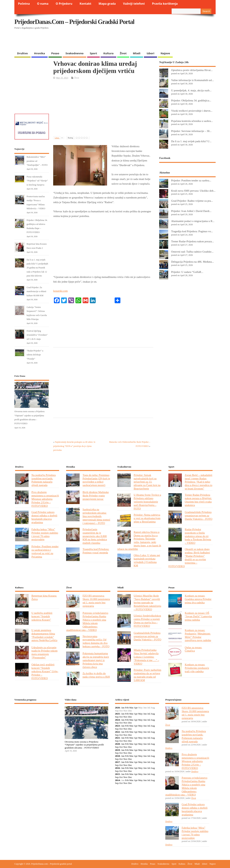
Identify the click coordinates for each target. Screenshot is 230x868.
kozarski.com (60, 291)
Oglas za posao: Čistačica (193, 649)
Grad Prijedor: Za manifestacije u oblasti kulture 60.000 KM (36, 291)
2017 (117, 762)
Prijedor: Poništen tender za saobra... (191, 180)
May (140, 714)
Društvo (22, 53)
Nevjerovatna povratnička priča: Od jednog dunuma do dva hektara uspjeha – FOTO (96, 641)
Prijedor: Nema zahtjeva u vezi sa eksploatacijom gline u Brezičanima (147, 518)
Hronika (40, 53)
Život (123, 53)
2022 (117, 732)
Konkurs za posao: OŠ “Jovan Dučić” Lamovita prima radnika (198, 616)
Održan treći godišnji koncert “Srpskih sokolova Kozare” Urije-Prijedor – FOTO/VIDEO (45, 671)
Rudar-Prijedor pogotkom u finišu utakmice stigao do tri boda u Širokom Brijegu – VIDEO (198, 536)
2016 (117, 768)
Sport (93, 53)
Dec (130, 717)
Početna (24, 4)
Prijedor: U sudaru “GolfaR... (187, 272)
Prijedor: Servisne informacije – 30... (191, 131)
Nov (125, 717)
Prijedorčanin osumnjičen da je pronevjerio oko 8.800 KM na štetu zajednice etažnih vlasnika (95, 536)
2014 (117, 780)
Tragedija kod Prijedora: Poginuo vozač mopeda (96, 551)
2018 (117, 756)
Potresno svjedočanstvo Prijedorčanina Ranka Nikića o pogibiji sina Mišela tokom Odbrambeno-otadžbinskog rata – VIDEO (87, 621)
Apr (136, 708)
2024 (117, 720)
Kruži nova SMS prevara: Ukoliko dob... (193, 191)
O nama (43, 4)
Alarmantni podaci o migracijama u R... (193, 221)
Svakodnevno (74, 53)
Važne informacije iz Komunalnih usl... (192, 80)
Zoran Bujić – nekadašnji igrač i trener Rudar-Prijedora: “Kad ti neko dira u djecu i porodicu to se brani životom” (198, 482)
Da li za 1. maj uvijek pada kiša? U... (191, 141)
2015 (117, 774)
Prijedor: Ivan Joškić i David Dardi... (191, 211)
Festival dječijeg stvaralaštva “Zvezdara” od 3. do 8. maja (37, 335)
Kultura (108, 53)
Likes (59, 138)
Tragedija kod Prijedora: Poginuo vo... (192, 231)
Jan (123, 708)
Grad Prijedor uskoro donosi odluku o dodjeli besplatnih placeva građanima (44, 517)
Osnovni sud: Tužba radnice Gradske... (192, 252)
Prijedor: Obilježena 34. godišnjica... (191, 100)
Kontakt (85, 4)
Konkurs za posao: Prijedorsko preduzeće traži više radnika (197, 668)
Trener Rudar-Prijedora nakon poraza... (192, 241)
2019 (117, 750)
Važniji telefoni (134, 4)
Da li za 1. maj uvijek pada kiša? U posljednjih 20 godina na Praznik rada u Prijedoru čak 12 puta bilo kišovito (37, 268)
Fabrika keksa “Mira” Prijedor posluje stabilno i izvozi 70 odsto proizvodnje (45, 534)
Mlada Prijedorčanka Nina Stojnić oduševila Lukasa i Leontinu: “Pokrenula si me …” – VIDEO (146, 657)
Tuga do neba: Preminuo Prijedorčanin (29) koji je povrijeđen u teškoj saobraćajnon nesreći (96, 480)
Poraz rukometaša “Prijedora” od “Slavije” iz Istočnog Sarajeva (37, 181)
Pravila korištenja (165, 4)
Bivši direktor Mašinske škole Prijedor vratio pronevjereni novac (96, 495)
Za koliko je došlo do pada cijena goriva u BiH (96, 675)
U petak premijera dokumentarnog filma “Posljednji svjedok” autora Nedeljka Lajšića (44, 635)
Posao (55, 53)
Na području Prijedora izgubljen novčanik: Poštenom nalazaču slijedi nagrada (44, 480)
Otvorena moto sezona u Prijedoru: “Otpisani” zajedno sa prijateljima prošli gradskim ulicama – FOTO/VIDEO (84, 745)
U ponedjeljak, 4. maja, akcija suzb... (191, 90)
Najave (165, 53)
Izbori (150, 53)
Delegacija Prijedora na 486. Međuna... (192, 262)
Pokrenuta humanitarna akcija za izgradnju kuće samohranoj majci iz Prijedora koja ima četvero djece (96, 660)
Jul (149, 714)
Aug (153, 714)
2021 (117, 738)
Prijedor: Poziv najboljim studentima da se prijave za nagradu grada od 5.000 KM (147, 675)
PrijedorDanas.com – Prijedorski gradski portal (74, 22)
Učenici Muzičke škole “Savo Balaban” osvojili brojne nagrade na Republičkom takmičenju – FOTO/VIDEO (147, 602)
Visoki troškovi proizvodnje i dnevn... (192, 111)
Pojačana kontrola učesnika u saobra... (192, 121)
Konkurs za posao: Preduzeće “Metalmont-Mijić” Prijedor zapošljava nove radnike (198, 635)
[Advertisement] (146, 40)
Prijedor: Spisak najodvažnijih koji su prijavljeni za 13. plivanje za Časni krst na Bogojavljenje (147, 482)
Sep (117, 717)
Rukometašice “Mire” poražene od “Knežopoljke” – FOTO (37, 161)
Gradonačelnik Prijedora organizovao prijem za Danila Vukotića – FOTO (198, 515)
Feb (127, 708)
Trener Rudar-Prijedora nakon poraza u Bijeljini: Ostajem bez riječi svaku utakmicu (198, 500)
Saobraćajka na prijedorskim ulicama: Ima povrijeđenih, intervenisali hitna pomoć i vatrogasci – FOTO (96, 516)
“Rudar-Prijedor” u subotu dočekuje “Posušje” (35, 355)
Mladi (137, 53)
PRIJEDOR (36, 720)
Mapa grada (107, 4)
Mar (131, 708)
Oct (121, 717)
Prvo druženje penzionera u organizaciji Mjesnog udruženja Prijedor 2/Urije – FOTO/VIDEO (45, 499)
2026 (117, 708)
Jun (145, 714)
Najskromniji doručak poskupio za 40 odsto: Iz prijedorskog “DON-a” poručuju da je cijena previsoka (74, 446)
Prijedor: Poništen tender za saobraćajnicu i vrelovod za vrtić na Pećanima (45, 551)
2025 (117, 714)
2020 (117, 744)
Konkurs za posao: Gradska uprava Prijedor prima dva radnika (198, 599)
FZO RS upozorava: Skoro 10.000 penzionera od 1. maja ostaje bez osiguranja (96, 601)
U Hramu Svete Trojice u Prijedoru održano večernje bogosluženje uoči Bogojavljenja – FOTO (147, 502)
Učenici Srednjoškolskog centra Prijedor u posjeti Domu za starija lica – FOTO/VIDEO (147, 621)
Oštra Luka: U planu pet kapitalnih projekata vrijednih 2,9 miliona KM (147, 560)
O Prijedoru (64, 4)
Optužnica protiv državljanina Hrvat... (192, 70)
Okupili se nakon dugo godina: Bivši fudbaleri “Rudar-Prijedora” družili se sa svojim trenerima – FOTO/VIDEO (189, 557)
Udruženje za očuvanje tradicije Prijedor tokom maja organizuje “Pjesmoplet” (44, 652)
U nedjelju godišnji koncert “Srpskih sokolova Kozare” (42, 616)
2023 (117, 726)
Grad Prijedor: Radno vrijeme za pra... (192, 201)
